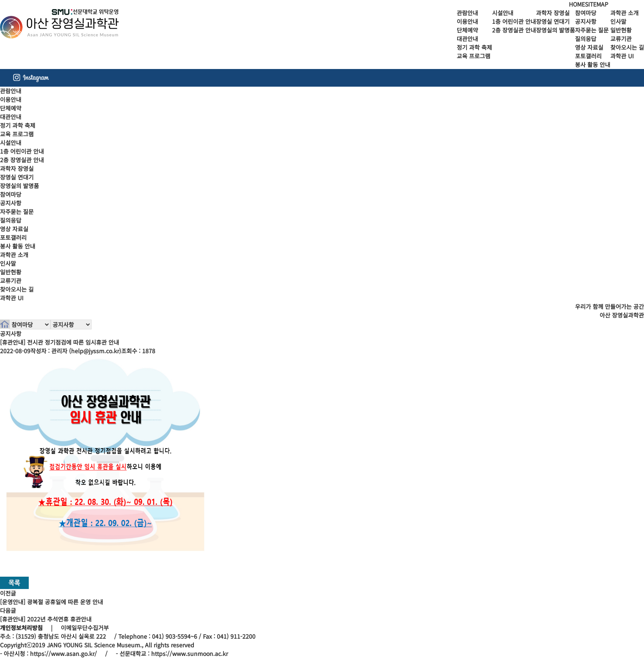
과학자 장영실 (553, 13)
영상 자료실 (589, 47)
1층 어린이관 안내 (514, 21)
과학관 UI (622, 56)
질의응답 (586, 39)
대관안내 (467, 39)
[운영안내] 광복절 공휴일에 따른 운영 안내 (52, 602)
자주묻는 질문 (592, 30)
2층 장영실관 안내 (514, 30)
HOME (577, 4)
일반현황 (621, 30)
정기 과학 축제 (474, 47)
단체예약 (467, 30)
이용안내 (467, 21)
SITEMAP (597, 4)
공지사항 (586, 21)
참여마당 (586, 13)
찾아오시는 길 (627, 47)
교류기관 (621, 39)
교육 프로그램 (474, 56)
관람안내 (467, 13)
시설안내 (503, 13)
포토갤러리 (588, 56)
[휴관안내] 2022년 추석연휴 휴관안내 (46, 619)
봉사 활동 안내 (593, 64)
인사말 (618, 21)
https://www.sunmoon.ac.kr (190, 653)
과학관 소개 (624, 13)
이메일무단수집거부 (85, 628)
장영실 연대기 (553, 21)
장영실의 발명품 (555, 30)
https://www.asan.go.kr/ (63, 653)
